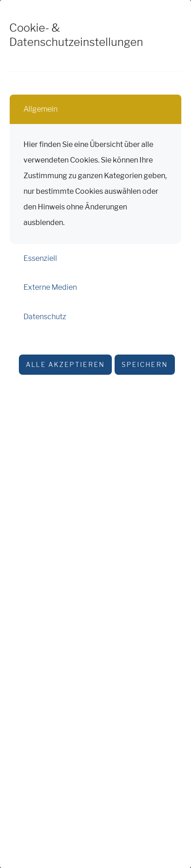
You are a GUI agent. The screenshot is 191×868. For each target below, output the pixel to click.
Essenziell (40, 258)
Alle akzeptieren (65, 364)
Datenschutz (45, 317)
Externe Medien (50, 287)
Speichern (145, 364)
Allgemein (41, 109)
